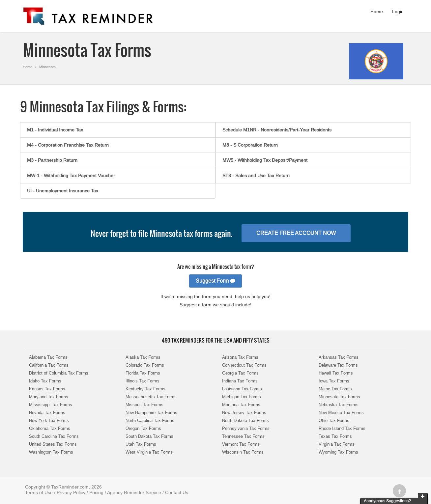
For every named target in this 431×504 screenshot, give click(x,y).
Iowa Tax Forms (334, 381)
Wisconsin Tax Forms (243, 452)
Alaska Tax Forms (143, 357)
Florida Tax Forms (143, 373)
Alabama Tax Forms (48, 357)
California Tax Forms (49, 365)
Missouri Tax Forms (144, 405)
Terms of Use (39, 492)
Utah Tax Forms (141, 444)
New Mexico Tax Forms (341, 413)
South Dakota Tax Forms (149, 436)
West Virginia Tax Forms (149, 452)
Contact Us (177, 492)
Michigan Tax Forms (242, 397)
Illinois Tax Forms (143, 381)
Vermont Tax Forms (241, 444)
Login (398, 12)
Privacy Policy (71, 492)
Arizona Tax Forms (240, 357)
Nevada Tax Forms (47, 413)
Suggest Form (215, 281)
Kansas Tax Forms (47, 389)
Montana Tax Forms (241, 405)
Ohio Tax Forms (334, 420)
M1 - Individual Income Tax (55, 130)
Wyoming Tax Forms (338, 452)
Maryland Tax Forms (49, 397)
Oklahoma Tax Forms (50, 428)
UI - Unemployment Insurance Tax (63, 191)
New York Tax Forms (49, 420)
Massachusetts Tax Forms (151, 397)
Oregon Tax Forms (143, 428)
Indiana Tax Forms (240, 381)
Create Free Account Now (296, 233)
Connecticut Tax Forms (244, 365)
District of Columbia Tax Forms (59, 373)
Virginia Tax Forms (337, 444)
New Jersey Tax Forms (244, 413)
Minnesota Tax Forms (339, 397)
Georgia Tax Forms (240, 373)
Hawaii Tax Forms (336, 373)
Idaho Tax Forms (45, 381)
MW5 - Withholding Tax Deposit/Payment (265, 160)
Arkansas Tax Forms (339, 357)
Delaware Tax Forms (338, 365)
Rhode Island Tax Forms (342, 428)
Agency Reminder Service (134, 492)
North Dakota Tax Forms (245, 420)
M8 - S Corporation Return (250, 145)
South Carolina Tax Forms (54, 436)
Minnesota (47, 67)
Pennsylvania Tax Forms (246, 428)
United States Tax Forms (53, 444)
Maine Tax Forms (335, 389)
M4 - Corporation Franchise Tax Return (68, 145)
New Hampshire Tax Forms (151, 413)
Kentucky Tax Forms (145, 389)
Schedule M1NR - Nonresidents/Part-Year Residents (277, 130)
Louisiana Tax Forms (242, 389)
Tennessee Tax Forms (243, 436)
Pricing (96, 492)
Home (377, 12)
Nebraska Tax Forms (339, 405)
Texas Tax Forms (335, 436)
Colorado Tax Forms (145, 365)
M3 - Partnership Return (52, 160)
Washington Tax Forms (51, 452)
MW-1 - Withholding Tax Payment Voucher (71, 176)
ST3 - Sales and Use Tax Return (256, 176)
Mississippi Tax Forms (51, 405)
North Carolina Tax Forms (150, 420)
